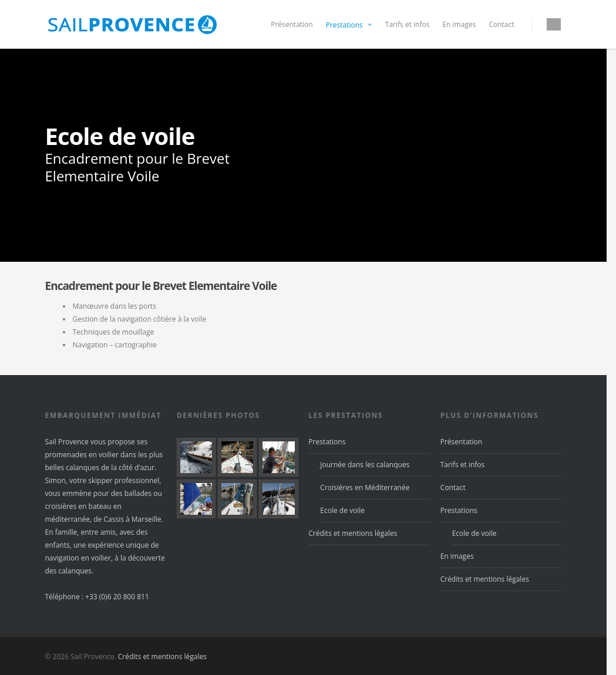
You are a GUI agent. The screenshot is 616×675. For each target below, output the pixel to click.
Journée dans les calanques (365, 465)
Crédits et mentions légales (353, 533)
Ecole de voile (342, 510)
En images (459, 24)
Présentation (292, 24)
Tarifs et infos (408, 24)
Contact (501, 24)
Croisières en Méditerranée (365, 487)
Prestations (350, 25)
